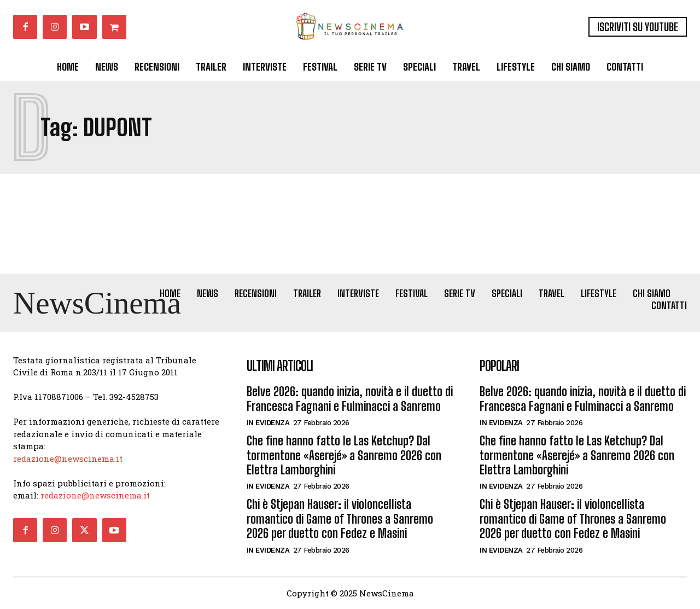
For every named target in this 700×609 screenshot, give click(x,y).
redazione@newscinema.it (68, 459)
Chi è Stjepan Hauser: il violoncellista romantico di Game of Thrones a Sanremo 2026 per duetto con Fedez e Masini (340, 519)
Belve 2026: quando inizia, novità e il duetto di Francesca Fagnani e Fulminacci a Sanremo (350, 399)
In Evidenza (268, 423)
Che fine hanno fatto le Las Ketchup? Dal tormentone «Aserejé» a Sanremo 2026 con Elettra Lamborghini (344, 455)
